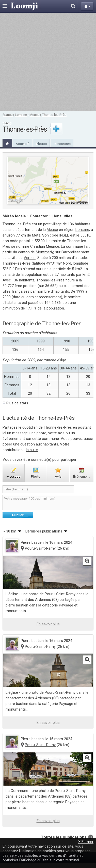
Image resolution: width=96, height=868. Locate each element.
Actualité (22, 144)
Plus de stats (17, 403)
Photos (41, 144)
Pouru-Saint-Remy (40, 548)
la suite (32, 450)
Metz (36, 235)
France (7, 115)
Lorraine (21, 115)
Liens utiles (62, 216)
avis (58, 476)
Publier (18, 515)
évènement (81, 476)
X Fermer (86, 842)
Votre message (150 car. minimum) (47, 503)
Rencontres (62, 144)
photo (36, 476)
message (13, 476)
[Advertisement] (48, 62)
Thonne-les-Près (54, 115)
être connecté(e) (37, 460)
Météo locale (14, 216)
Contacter (39, 216)
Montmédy (45, 252)
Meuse (34, 115)
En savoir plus (48, 624)
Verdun (30, 258)
